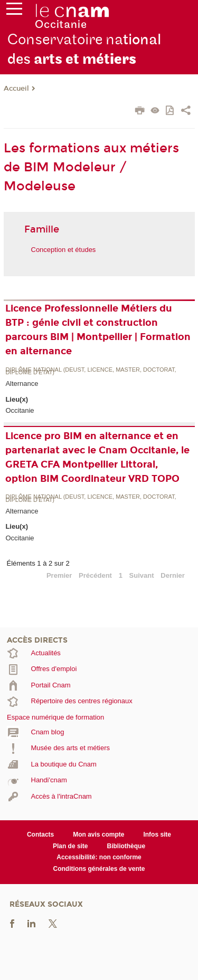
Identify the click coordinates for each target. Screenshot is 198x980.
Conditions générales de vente (99, 869)
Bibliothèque (126, 846)
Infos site (157, 835)
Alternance (22, 384)
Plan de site (70, 846)
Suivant (142, 575)
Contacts (40, 835)
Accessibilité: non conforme (99, 857)
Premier (59, 575)
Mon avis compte (98, 835)
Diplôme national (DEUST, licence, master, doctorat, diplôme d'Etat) (91, 371)
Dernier (173, 575)
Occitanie (20, 410)
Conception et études (64, 250)
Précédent (95, 575)
